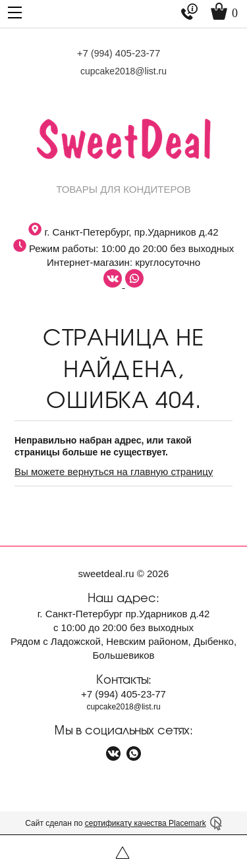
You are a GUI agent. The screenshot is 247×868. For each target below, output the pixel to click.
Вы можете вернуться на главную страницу (114, 472)
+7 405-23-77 (119, 53)
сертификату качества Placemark (146, 823)
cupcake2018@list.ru (123, 71)
